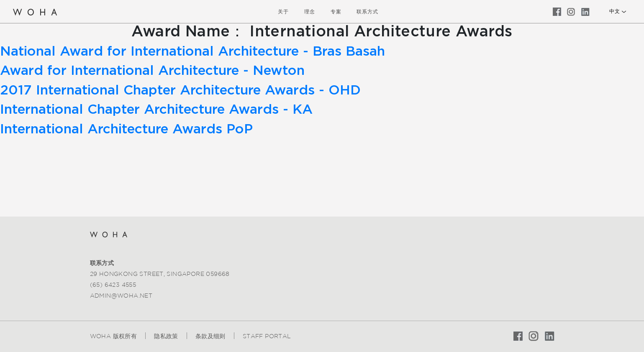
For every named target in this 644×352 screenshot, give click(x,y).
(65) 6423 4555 (113, 285)
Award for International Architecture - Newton (152, 71)
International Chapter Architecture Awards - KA (156, 110)
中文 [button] (614, 11)
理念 (310, 11)
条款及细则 (210, 336)
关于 (283, 11)
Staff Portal (267, 336)
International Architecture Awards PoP (126, 129)
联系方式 (367, 11)
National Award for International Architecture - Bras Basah (192, 51)
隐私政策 (166, 336)
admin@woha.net (121, 296)
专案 (336, 11)
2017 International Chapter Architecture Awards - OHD (180, 90)
